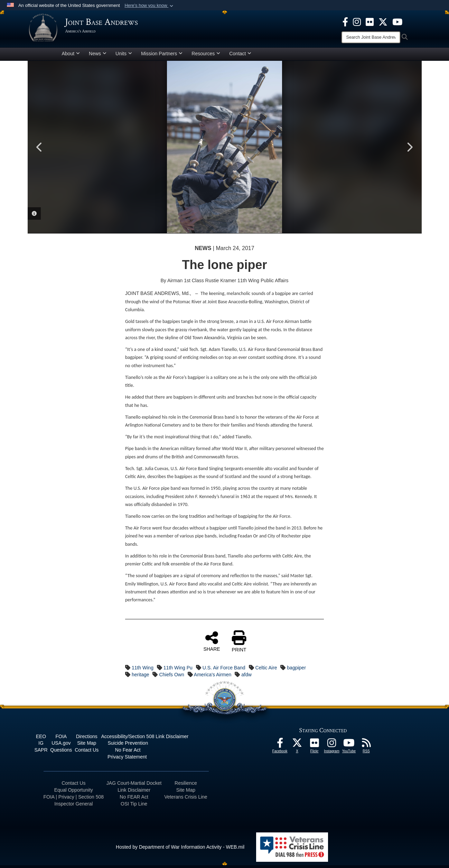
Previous (40, 150)
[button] (149, 6)
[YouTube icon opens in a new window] (397, 21)
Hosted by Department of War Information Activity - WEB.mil (180, 850)
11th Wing (143, 670)
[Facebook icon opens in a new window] (345, 21)
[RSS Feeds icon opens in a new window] (366, 747)
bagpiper (296, 670)
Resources (206, 56)
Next (410, 150)
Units (124, 56)
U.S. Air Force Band (224, 670)
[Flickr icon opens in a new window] (370, 21)
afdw (246, 677)
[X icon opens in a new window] (383, 21)
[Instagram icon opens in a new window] (357, 21)
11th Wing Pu (178, 670)
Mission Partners (162, 56)
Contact (240, 56)
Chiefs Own (171, 677)
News (98, 56)
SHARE (212, 644)
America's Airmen (213, 677)
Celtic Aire (266, 670)
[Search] (371, 37)
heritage (141, 677)
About (71, 56)
